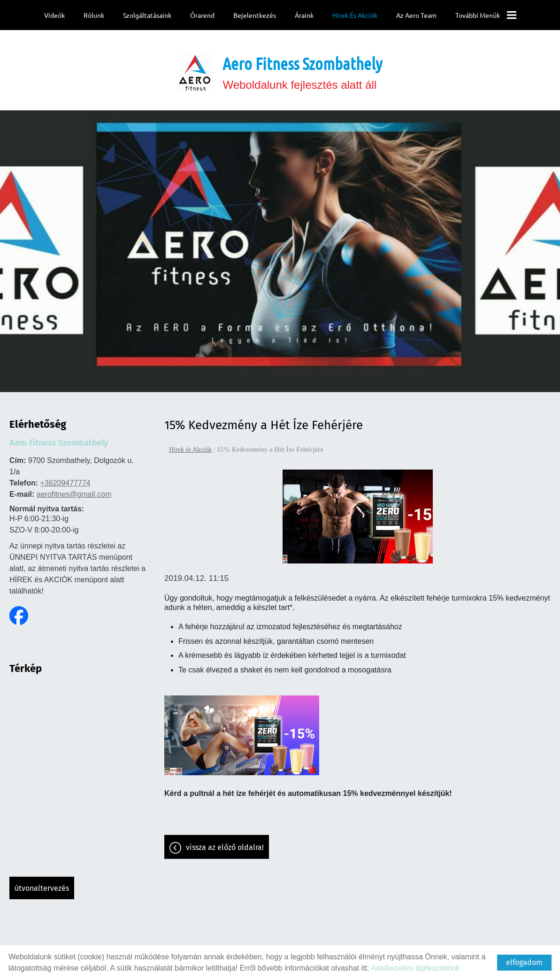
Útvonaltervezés (42, 884)
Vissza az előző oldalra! (225, 843)
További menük (485, 15)
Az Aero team (416, 15)
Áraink (304, 15)
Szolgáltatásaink (147, 15)
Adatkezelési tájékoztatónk (415, 968)
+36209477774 (65, 478)
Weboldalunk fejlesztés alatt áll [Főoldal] (302, 68)
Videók (54, 15)
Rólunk (94, 15)
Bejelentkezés (255, 15)
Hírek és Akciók (354, 15)
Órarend (202, 15)
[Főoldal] (195, 68)
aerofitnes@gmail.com (74, 490)
